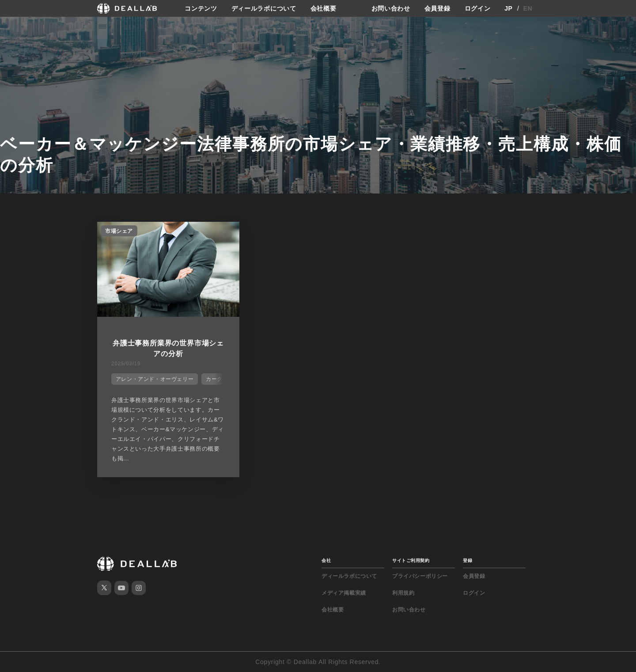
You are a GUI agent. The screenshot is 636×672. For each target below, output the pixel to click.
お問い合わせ (391, 8)
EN (528, 8)
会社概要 (324, 8)
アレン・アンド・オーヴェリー (155, 379)
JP (509, 8)
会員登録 (437, 8)
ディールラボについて (264, 8)
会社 (326, 560)
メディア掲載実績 (344, 593)
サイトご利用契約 (411, 560)
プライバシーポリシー (420, 576)
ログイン (478, 8)
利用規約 (403, 593)
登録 (468, 560)
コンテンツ (201, 8)
